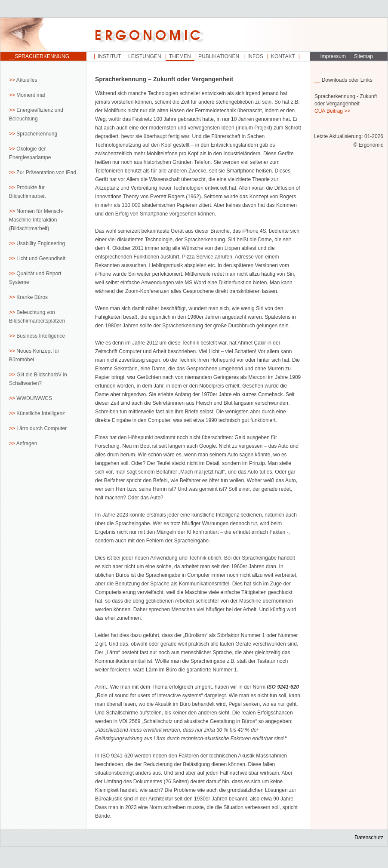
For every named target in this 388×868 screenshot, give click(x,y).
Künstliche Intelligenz (41, 413)
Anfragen (27, 443)
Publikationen (219, 56)
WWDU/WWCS (34, 398)
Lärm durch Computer (42, 428)
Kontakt (283, 56)
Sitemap (363, 56)
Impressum (333, 56)
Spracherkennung (37, 134)
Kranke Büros (32, 297)
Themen (180, 56)
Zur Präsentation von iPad (46, 172)
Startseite (43, 35)
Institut (109, 56)
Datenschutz (369, 837)
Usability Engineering (41, 243)
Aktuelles (27, 80)
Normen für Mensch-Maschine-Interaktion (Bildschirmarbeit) (36, 220)
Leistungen (145, 56)
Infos (255, 56)
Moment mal (31, 95)
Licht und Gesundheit (41, 259)
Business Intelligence (41, 336)
